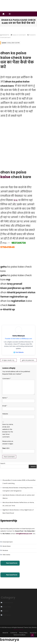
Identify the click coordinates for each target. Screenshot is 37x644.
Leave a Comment (19, 35)
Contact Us (14, 633)
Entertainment (5, 37)
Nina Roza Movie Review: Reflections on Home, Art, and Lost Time (18, 504)
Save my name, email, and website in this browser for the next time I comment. (8, 431)
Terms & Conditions (19, 635)
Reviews (5, 550)
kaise (5, 177)
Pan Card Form (10, 563)
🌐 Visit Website (18, 352)
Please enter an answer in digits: (8, 443)
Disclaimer (33, 633)
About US (5, 633)
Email (5, 406)
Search (3, 463)
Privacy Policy (24, 633)
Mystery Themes (18, 630)
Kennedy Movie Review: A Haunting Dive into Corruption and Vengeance (18, 489)
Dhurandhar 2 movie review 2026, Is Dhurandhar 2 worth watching (19, 482)
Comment (7, 379)
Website (5, 414)
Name (5, 398)
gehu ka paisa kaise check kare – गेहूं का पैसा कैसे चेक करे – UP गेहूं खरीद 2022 (29, 360)
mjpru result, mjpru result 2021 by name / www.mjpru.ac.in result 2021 (10, 360)
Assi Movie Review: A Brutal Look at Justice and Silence (18, 497)
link (16, 200)
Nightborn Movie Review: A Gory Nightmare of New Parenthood (18, 511)
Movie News (7, 546)
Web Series (6, 555)
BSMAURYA (6, 35)
